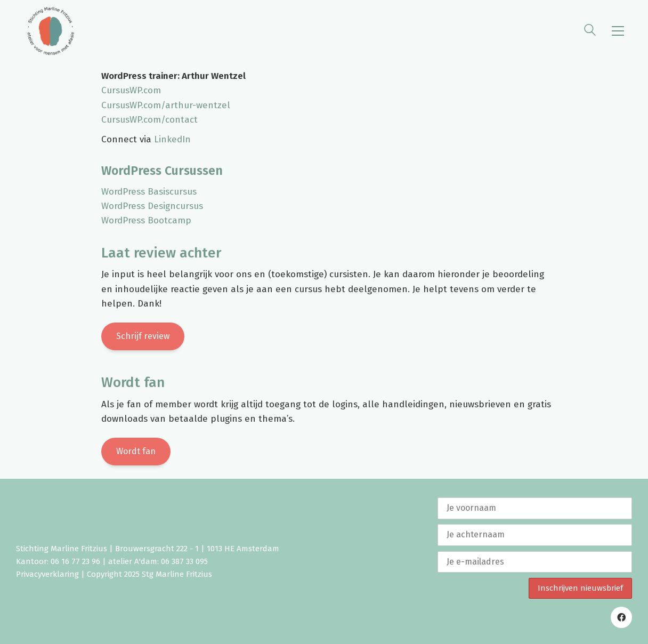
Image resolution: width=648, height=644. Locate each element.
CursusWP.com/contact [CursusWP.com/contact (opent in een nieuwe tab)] (149, 120)
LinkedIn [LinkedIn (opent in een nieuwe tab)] (172, 139)
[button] (618, 31)
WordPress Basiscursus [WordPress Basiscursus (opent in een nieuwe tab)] (149, 192)
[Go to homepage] (51, 31)
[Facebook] (621, 617)
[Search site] (590, 32)
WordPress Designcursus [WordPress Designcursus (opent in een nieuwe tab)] (152, 206)
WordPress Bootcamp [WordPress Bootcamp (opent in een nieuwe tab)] (146, 220)
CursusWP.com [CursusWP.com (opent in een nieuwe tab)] (131, 90)
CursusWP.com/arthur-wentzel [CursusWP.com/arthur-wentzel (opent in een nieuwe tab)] (166, 105)
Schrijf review (143, 336)
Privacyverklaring (47, 574)
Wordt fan (136, 451)
